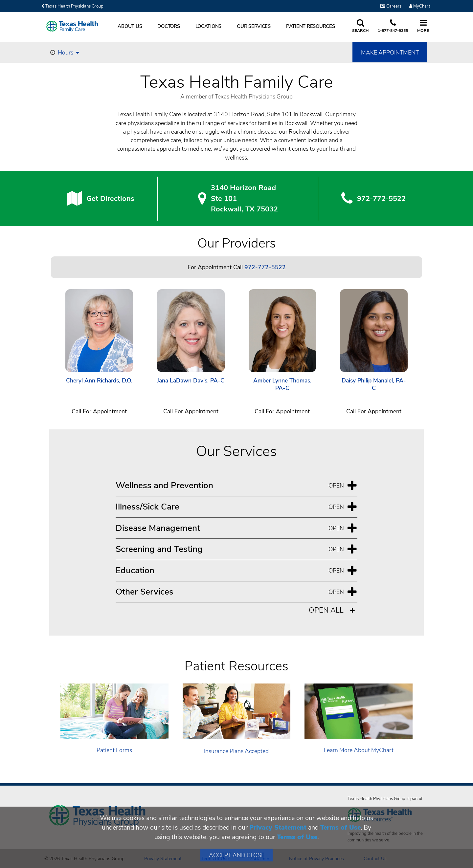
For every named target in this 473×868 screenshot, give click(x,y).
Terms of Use (340, 827)
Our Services (254, 26)
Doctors (169, 26)
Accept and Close (237, 855)
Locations (209, 26)
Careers (391, 6)
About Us (130, 26)
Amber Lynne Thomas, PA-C (282, 385)
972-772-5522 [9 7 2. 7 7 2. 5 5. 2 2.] (381, 199)
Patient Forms (114, 750)
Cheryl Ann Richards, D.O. (99, 381)
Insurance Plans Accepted (236, 751)
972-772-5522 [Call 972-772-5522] (265, 267)
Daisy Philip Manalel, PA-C (374, 385)
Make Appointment (390, 53)
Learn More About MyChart (359, 750)
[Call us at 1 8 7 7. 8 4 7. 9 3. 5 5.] (393, 26)
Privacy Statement (278, 827)
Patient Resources (311, 26)
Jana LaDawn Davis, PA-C (191, 381)
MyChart (420, 6)
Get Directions (110, 199)
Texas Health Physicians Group (72, 6)
